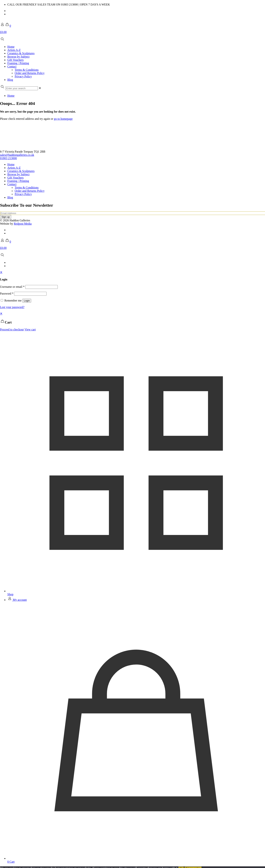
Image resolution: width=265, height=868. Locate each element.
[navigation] (132, 321)
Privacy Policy (23, 194)
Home (11, 96)
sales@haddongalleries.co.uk (17, 155)
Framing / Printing (18, 181)
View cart (30, 329)
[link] (40, 88)
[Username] (42, 287)
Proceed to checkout (12, 329)
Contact (12, 184)
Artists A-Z (14, 168)
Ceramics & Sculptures (21, 171)
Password (7, 294)
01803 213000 (8, 158)
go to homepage (63, 119)
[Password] (30, 294)
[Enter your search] (22, 88)
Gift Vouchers (15, 178)
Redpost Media (23, 224)
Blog (10, 197)
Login (27, 301)
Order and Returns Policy (30, 191)
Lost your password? (12, 307)
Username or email (12, 287)
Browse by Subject (18, 174)
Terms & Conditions (27, 188)
